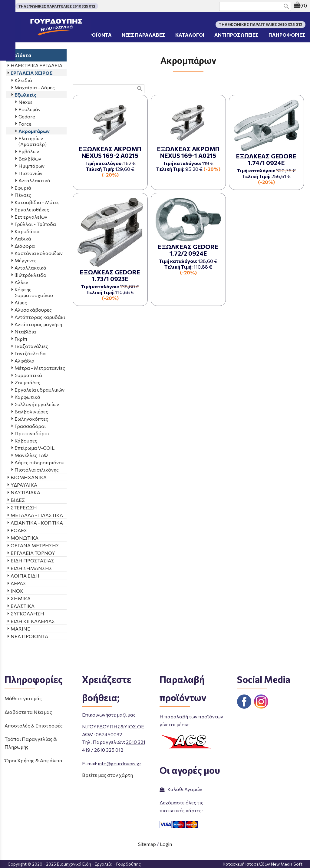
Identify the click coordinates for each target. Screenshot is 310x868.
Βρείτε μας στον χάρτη (107, 775)
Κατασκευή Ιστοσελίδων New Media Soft (263, 864)
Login (166, 844)
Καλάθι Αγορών (181, 789)
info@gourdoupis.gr (120, 763)
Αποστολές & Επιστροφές (34, 726)
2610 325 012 (109, 750)
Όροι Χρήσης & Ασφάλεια (33, 760)
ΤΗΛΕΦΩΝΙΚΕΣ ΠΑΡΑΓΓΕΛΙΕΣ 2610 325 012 (57, 6)
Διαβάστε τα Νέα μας (28, 712)
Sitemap (147, 844)
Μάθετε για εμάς (23, 698)
